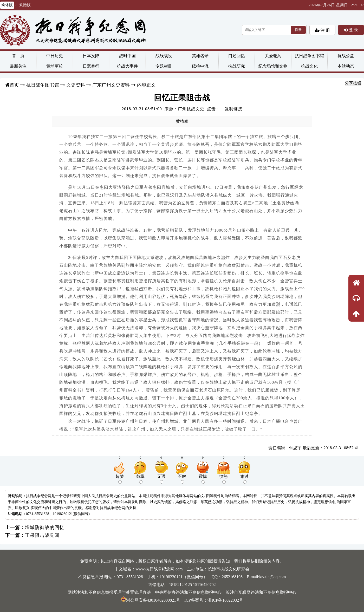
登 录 (353, 30)
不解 (182, 479)
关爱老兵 (273, 56)
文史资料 (76, 85)
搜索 (298, 30)
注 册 (325, 30)
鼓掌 (140, 479)
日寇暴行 (91, 66)
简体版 (7, 5)
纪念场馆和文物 (273, 66)
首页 (14, 85)
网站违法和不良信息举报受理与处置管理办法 (109, 592)
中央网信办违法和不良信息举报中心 (188, 592)
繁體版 (25, 5)
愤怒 (224, 479)
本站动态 (346, 66)
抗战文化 (309, 66)
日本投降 (91, 56)
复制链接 (233, 109)
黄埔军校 (55, 66)
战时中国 (127, 56)
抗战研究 (237, 66)
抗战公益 (346, 56)
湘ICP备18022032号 (225, 600)
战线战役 (164, 56)
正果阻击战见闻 (42, 535)
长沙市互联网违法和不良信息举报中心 (261, 592)
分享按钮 (353, 83)
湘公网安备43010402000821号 (151, 600)
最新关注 (18, 66)
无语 (161, 479)
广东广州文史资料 (111, 85)
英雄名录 (200, 56)
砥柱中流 (200, 66)
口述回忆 (237, 56)
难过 (244, 479)
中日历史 (55, 56)
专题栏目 (164, 66)
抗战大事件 (127, 66)
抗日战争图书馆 (309, 56)
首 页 (18, 56)
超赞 (120, 479)
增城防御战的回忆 (45, 528)
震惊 (203, 479)
